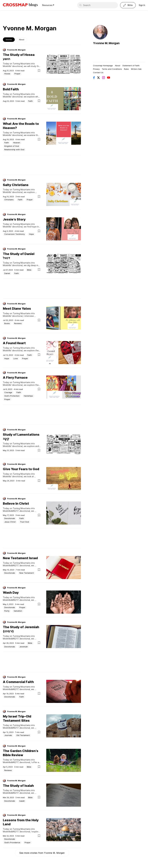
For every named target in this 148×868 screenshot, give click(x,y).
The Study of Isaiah (18, 786)
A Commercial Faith (18, 682)
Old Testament (23, 735)
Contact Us (98, 72)
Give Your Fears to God (21, 469)
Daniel (7, 273)
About (22, 40)
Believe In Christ (16, 503)
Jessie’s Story (14, 219)
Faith (30, 101)
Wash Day (11, 593)
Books (7, 323)
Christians (9, 200)
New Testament (27, 573)
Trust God (24, 522)
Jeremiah (24, 647)
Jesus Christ (10, 522)
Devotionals (10, 518)
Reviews (18, 323)
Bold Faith (11, 89)
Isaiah (22, 801)
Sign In (142, 5)
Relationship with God (14, 150)
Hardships (28, 396)
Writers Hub (136, 69)
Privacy (96, 69)
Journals (8, 735)
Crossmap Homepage (103, 66)
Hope (31, 234)
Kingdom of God (12, 146)
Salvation (18, 611)
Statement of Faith (131, 66)
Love (16, 358)
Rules (126, 69)
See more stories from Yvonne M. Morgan (42, 853)
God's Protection (12, 396)
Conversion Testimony (15, 234)
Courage (8, 392)
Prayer (17, 74)
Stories (9, 40)
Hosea (7, 74)
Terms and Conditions (112, 69)
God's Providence (12, 842)
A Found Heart (14, 343)
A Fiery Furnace (15, 378)
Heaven (17, 143)
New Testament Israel (20, 558)
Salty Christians (16, 185)
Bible (29, 270)
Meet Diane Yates (17, 309)
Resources (48, 5)
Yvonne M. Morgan (16, 50)
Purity (7, 611)
